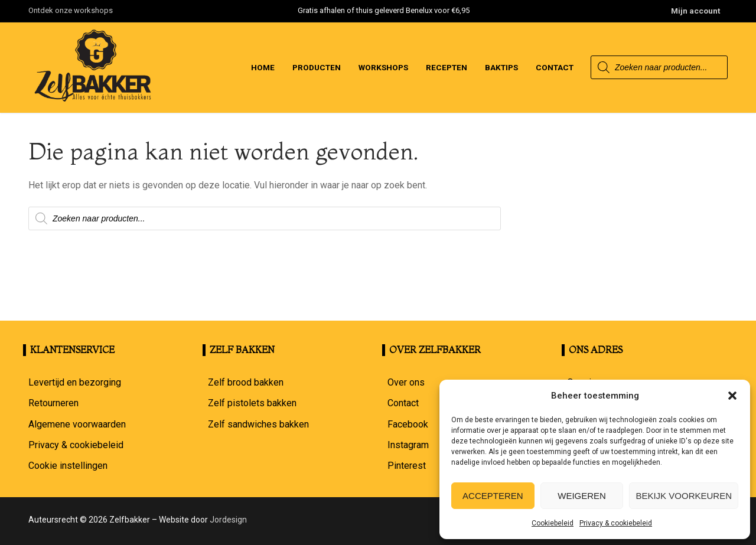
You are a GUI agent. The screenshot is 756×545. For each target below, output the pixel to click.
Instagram (408, 445)
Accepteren (493, 496)
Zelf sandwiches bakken (258, 424)
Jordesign (228, 520)
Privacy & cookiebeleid (616, 523)
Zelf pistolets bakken (252, 403)
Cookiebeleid (553, 523)
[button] (732, 396)
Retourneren (53, 403)
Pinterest (407, 466)
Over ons (406, 382)
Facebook (408, 424)
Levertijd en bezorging (75, 382)
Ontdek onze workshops (71, 10)
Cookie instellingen (68, 466)
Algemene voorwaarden (77, 424)
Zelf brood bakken (246, 382)
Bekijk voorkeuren (684, 496)
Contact (403, 403)
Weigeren (582, 496)
